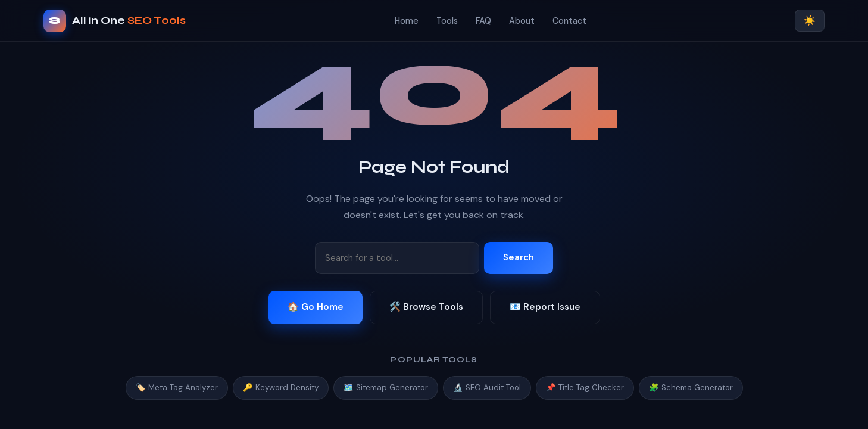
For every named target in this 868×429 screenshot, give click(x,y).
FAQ (483, 21)
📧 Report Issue (545, 307)
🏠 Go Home (316, 307)
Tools (447, 21)
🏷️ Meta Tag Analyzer (177, 388)
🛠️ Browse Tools (426, 307)
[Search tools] (397, 258)
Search (519, 257)
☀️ (810, 21)
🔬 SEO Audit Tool (487, 388)
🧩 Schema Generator (691, 388)
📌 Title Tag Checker (585, 388)
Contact (569, 21)
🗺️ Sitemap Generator (386, 388)
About (522, 21)
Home (407, 21)
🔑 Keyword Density (281, 388)
